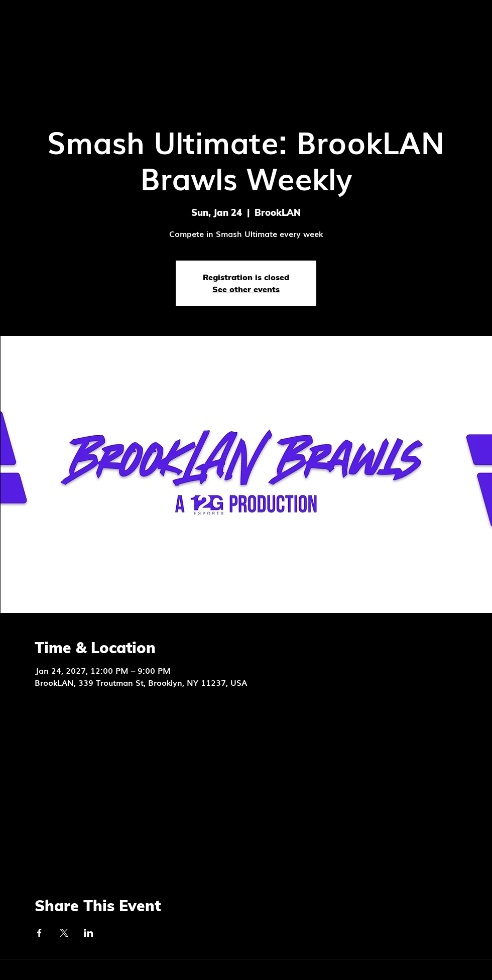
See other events (246, 289)
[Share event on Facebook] (39, 933)
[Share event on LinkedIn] (89, 933)
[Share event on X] (64, 933)
